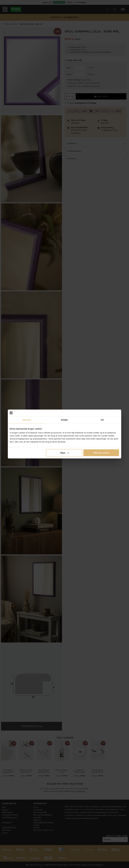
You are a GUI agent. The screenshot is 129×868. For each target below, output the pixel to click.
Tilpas (64, 453)
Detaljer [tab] (64, 420)
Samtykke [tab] (27, 420)
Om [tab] (102, 420)
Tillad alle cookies (101, 453)
